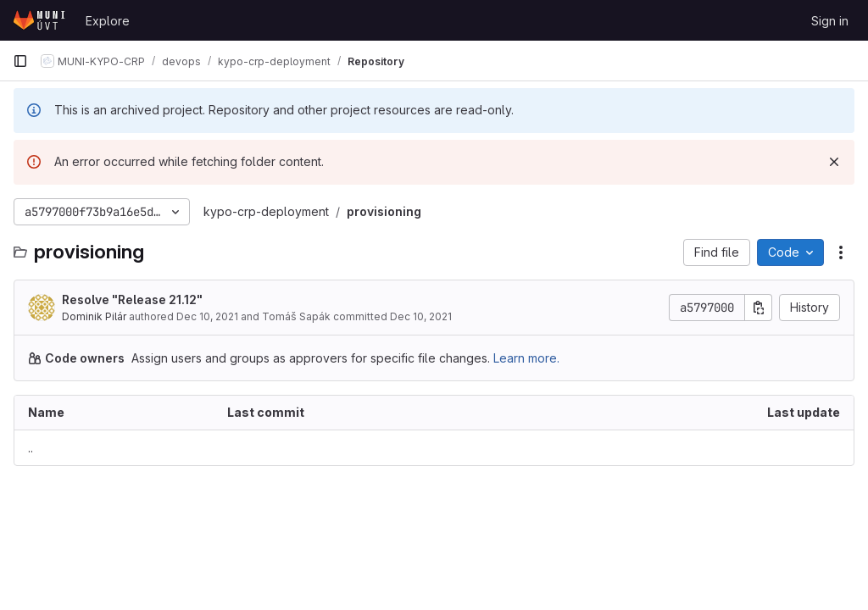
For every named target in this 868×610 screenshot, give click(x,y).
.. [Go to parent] (31, 448)
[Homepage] (41, 20)
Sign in (830, 21)
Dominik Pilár (94, 316)
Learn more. (526, 358)
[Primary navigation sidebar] (20, 61)
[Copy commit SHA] (759, 308)
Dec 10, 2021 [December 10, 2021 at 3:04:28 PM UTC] (207, 316)
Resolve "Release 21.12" (132, 299)
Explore (108, 21)
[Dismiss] (834, 162)
